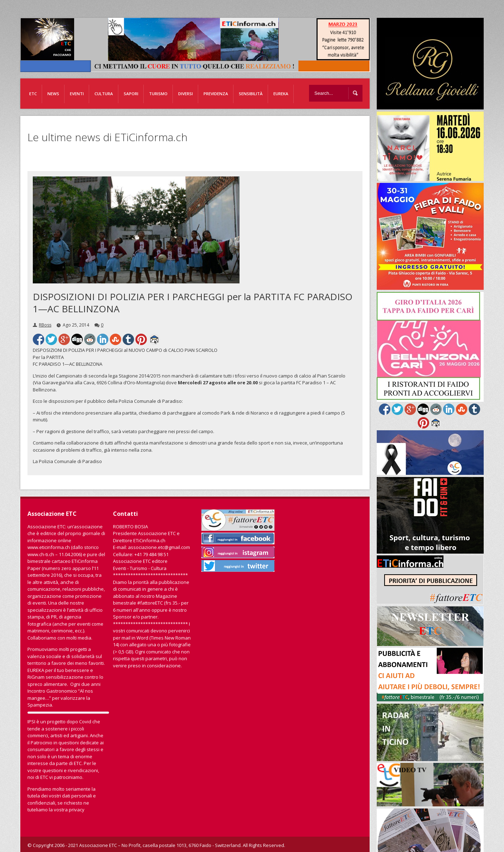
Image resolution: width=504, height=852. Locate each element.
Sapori (131, 94)
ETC (33, 94)
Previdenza (216, 94)
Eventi (77, 94)
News (53, 94)
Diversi (186, 94)
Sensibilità (251, 94)
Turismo (158, 94)
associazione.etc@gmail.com (159, 547)
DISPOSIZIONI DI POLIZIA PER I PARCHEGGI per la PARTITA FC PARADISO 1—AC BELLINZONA (193, 303)
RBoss (45, 325)
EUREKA (281, 94)
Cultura (104, 94)
